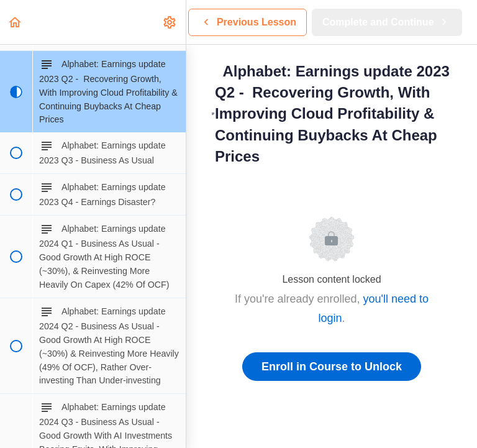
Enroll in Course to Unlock (332, 367)
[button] (16, 22)
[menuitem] (170, 22)
